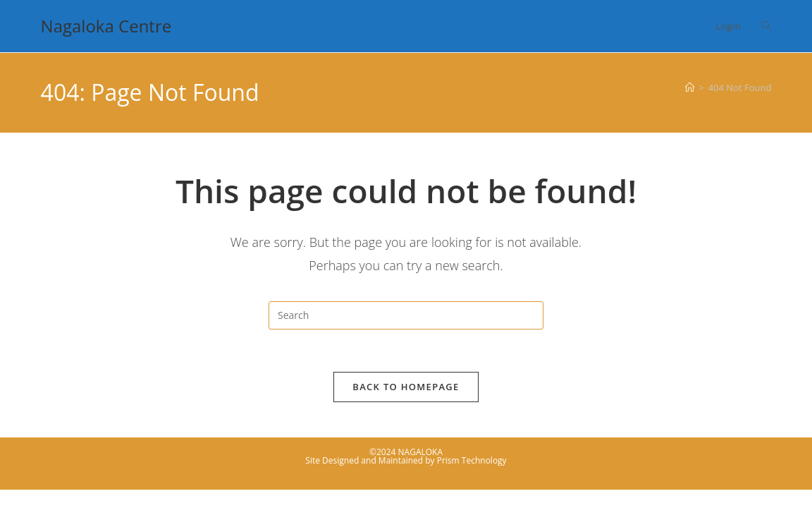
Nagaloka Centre (106, 26)
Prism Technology (472, 460)
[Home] (690, 87)
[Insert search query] (406, 315)
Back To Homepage (406, 387)
